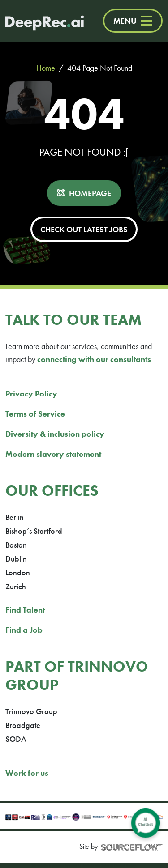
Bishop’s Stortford (34, 531)
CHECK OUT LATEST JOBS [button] (84, 229)
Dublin (16, 559)
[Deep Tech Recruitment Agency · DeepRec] (36, 21)
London (18, 572)
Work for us (27, 773)
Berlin (15, 517)
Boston (16, 545)
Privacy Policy (31, 394)
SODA (16, 739)
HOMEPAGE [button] (90, 193)
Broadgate (23, 725)
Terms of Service (35, 414)
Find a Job (24, 630)
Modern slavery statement (53, 454)
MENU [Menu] (133, 21)
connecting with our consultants (94, 359)
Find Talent (25, 610)
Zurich (16, 586)
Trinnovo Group (31, 711)
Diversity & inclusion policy (55, 434)
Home (46, 68)
